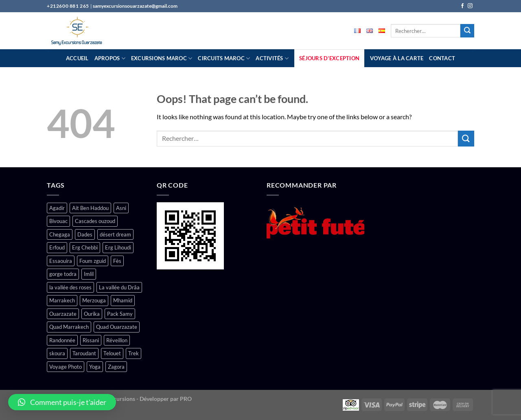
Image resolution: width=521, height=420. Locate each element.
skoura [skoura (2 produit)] (57, 353)
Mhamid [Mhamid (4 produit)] (123, 300)
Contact (442, 58)
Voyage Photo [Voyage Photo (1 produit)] (66, 367)
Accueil (77, 58)
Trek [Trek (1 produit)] (134, 353)
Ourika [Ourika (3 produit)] (92, 314)
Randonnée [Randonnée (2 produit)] (62, 340)
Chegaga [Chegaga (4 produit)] (60, 234)
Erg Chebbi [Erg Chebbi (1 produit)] (85, 247)
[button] (62, 402)
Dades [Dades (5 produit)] (85, 234)
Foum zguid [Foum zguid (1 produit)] (93, 261)
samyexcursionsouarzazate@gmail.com (135, 6)
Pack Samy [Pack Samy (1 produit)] (120, 314)
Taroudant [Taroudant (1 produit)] (84, 353)
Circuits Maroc (224, 58)
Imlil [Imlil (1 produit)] (89, 274)
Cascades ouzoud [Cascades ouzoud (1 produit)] (95, 221)
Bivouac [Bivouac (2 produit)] (58, 221)
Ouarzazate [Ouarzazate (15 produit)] (63, 314)
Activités (272, 58)
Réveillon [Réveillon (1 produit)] (117, 340)
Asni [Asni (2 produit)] (121, 208)
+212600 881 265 (69, 6)
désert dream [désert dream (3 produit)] (115, 234)
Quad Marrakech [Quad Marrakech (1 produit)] (69, 327)
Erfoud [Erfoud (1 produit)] (57, 247)
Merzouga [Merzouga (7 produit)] (94, 300)
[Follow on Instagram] (470, 6)
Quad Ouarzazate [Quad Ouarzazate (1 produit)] (117, 327)
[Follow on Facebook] (462, 6)
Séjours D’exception (329, 58)
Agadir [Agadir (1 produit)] (57, 208)
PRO (186, 399)
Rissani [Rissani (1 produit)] (91, 340)
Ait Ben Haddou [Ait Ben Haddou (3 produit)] (90, 208)
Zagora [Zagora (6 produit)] (116, 367)
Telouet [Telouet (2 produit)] (112, 353)
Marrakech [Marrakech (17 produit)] (62, 300)
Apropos (110, 58)
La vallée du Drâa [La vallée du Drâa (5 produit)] (119, 287)
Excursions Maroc (162, 58)
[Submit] (467, 31)
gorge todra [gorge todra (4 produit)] (63, 274)
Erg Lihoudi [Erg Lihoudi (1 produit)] (118, 247)
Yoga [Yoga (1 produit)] (95, 367)
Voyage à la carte (397, 58)
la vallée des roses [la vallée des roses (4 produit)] (70, 287)
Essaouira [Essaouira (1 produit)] (61, 261)
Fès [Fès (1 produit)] (117, 261)
